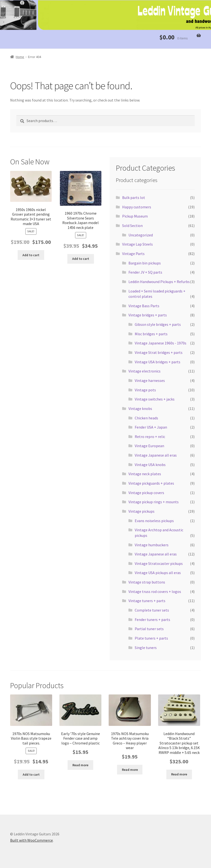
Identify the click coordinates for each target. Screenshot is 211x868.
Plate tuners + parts (151, 638)
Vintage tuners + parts (147, 601)
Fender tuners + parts (152, 620)
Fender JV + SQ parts (145, 272)
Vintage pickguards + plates (151, 483)
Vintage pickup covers (146, 493)
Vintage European (149, 446)
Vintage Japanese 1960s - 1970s (161, 343)
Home (20, 57)
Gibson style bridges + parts (158, 324)
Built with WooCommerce (32, 840)
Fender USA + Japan (151, 427)
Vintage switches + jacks (155, 399)
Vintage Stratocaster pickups (159, 563)
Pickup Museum (135, 216)
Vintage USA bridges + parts (158, 362)
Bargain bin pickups (145, 263)
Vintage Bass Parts (144, 306)
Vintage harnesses (150, 380)
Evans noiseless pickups (154, 521)
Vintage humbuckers (152, 545)
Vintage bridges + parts (148, 315)
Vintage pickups (141, 511)
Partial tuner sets (149, 629)
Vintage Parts (133, 254)
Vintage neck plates (145, 474)
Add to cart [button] (31, 255)
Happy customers (137, 207)
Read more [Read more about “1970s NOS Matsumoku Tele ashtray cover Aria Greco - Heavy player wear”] (130, 770)
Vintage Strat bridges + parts (159, 352)
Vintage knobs (140, 408)
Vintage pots (145, 390)
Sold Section (132, 226)
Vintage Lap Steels (137, 244)
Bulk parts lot (134, 197)
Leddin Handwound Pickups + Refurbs (159, 282)
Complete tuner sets (152, 610)
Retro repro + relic (150, 437)
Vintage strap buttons (147, 582)
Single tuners (146, 648)
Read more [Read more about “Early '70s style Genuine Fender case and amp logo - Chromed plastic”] (80, 765)
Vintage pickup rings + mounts (154, 502)
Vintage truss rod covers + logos (155, 591)
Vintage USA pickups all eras (158, 573)
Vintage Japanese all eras (156, 455)
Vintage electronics (144, 371)
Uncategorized (141, 235)
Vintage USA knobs (150, 465)
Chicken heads (146, 418)
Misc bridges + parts (151, 334)
